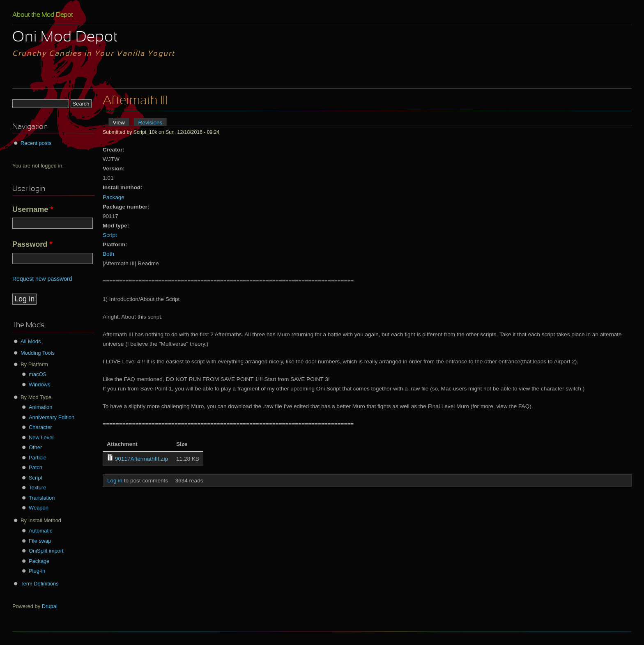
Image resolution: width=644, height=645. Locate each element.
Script (110, 235)
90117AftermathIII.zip (141, 459)
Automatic (40, 531)
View (121, 123)
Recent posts (36, 143)
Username (33, 209)
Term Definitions (40, 584)
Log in (115, 481)
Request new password (42, 279)
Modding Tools (38, 353)
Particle (38, 458)
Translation (42, 498)
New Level (41, 437)
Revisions (150, 123)
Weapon (39, 508)
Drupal (50, 606)
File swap (40, 541)
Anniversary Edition (52, 417)
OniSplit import (46, 551)
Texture (37, 488)
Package (114, 197)
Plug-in (37, 571)
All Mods (31, 341)
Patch (36, 467)
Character (40, 427)
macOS (38, 374)
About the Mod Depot (43, 15)
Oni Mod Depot (65, 38)
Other (35, 447)
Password (32, 244)
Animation (40, 407)
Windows (39, 384)
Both (108, 254)
